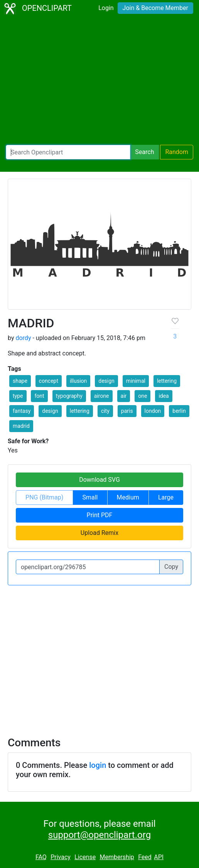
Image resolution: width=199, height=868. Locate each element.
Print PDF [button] (100, 515)
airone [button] (102, 396)
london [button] (153, 411)
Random (177, 152)
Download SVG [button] (99, 480)
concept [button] (49, 381)
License (85, 857)
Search (144, 152)
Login (106, 8)
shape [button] (20, 381)
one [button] (143, 396)
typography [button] (69, 396)
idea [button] (164, 396)
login (98, 765)
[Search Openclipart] (68, 152)
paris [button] (127, 411)
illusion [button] (78, 381)
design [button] (106, 381)
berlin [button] (179, 411)
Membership (117, 857)
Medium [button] (128, 497)
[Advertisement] (99, 81)
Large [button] (166, 497)
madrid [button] (21, 426)
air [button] (124, 396)
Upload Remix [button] (99, 533)
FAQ (41, 857)
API (159, 857)
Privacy (61, 857)
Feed (145, 857)
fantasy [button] (22, 411)
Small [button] (90, 497)
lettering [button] (167, 381)
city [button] (105, 411)
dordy (23, 338)
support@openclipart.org (99, 835)
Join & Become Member (155, 8)
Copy (171, 567)
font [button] (39, 396)
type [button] (18, 396)
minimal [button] (136, 381)
